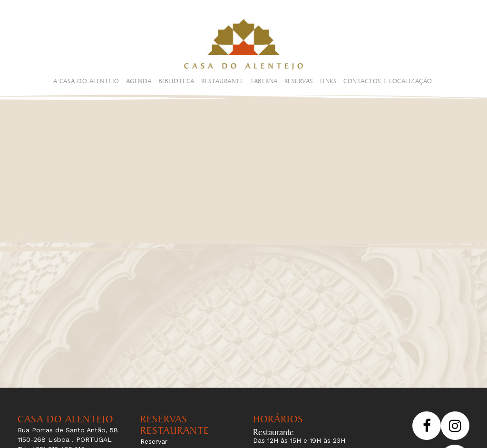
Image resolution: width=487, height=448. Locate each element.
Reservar (154, 441)
